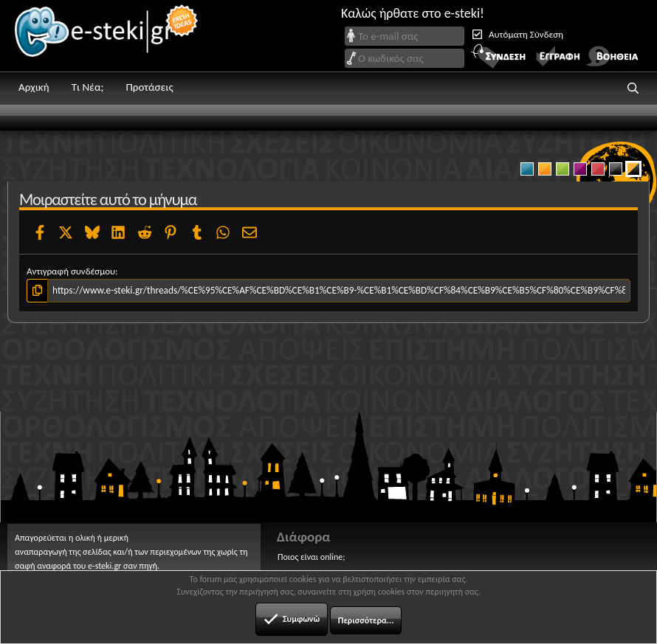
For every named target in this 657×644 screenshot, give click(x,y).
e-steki (107, 36)
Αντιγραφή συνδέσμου (71, 271)
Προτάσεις (149, 87)
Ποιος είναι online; (311, 557)
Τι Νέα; (88, 87)
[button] (633, 89)
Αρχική (34, 87)
